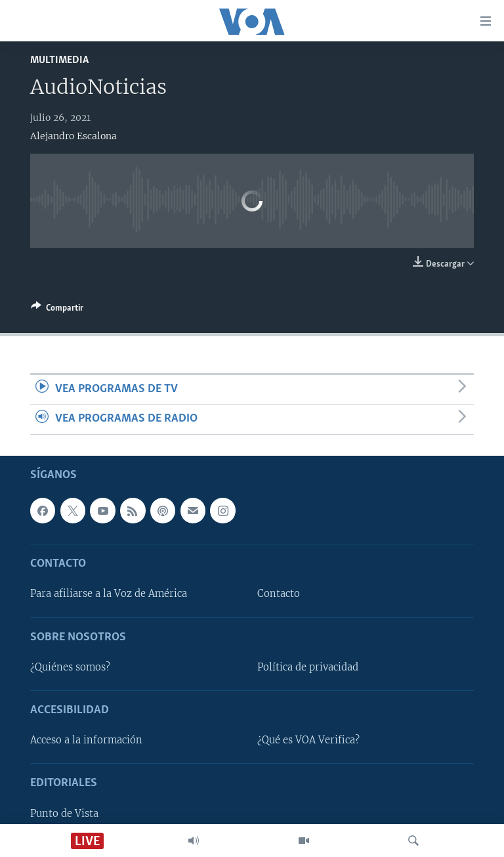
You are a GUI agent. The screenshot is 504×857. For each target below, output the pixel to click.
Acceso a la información (86, 740)
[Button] (57, 310)
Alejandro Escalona (73, 136)
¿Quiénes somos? (70, 667)
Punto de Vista (64, 813)
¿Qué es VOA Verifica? (308, 740)
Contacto (279, 594)
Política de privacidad (308, 667)
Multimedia (59, 60)
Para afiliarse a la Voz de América (109, 594)
